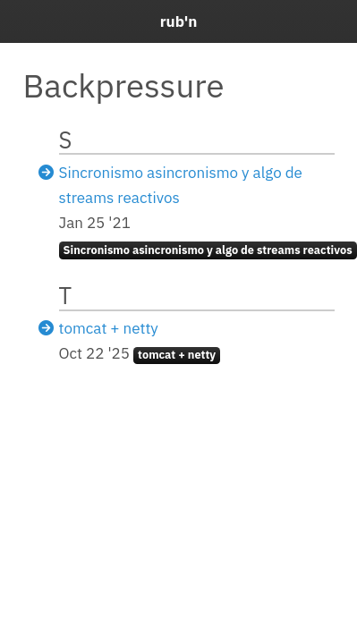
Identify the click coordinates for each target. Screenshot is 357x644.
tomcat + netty (109, 328)
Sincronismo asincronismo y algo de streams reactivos (208, 250)
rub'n (179, 21)
